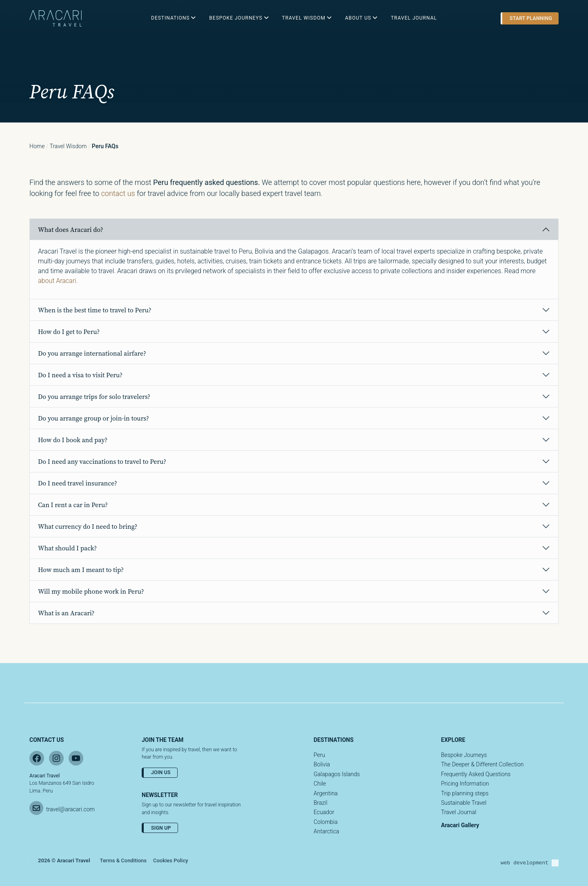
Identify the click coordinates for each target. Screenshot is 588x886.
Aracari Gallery (460, 825)
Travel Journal (459, 812)
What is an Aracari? (66, 613)
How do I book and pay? (73, 440)
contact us (118, 193)
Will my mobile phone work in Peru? (91, 591)
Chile (320, 784)
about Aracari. (58, 281)
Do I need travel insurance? (78, 483)
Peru (319, 755)
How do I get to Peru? (69, 332)
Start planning (531, 18)
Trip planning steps (465, 793)
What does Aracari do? (71, 229)
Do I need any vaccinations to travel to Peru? (102, 461)
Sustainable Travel (464, 803)
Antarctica (326, 831)
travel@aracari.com (70, 809)
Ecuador (324, 812)
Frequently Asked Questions (476, 774)
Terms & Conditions (123, 860)
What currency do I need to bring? (88, 526)
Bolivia (322, 764)
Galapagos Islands (337, 774)
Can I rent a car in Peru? (73, 505)
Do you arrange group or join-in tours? (94, 418)
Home (37, 146)
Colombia (326, 822)
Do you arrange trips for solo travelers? (94, 396)
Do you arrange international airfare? (92, 353)
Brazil (321, 803)
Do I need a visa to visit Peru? (80, 375)
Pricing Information (465, 784)
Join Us (161, 772)
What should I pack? (67, 548)
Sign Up (161, 828)
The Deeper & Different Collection (482, 764)
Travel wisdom (68, 146)
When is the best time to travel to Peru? (95, 310)
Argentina (326, 793)
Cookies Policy (171, 860)
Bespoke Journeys (464, 755)
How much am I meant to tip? (81, 570)
